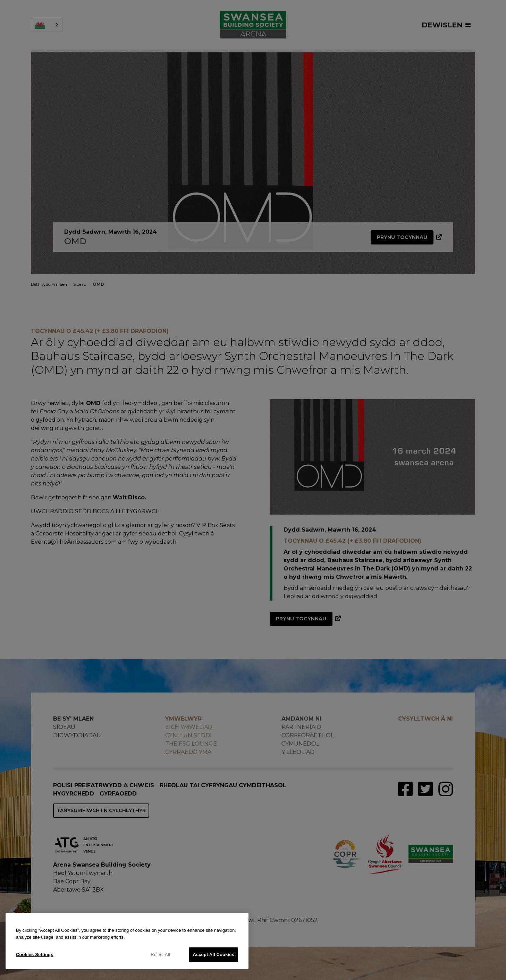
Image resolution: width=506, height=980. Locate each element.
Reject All (160, 955)
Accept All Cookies (213, 955)
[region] (127, 941)
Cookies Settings (35, 955)
